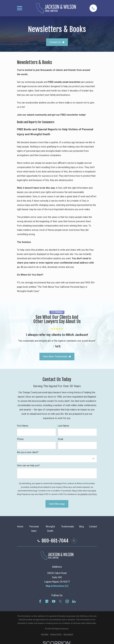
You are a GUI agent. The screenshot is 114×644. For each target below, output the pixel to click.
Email (60, 439)
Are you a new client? (28, 452)
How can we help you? (28, 466)
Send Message (57, 504)
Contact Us (57, 42)
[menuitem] (45, 634)
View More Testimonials (57, 357)
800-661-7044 (55, 541)
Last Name (63, 426)
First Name (23, 426)
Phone (20, 439)
